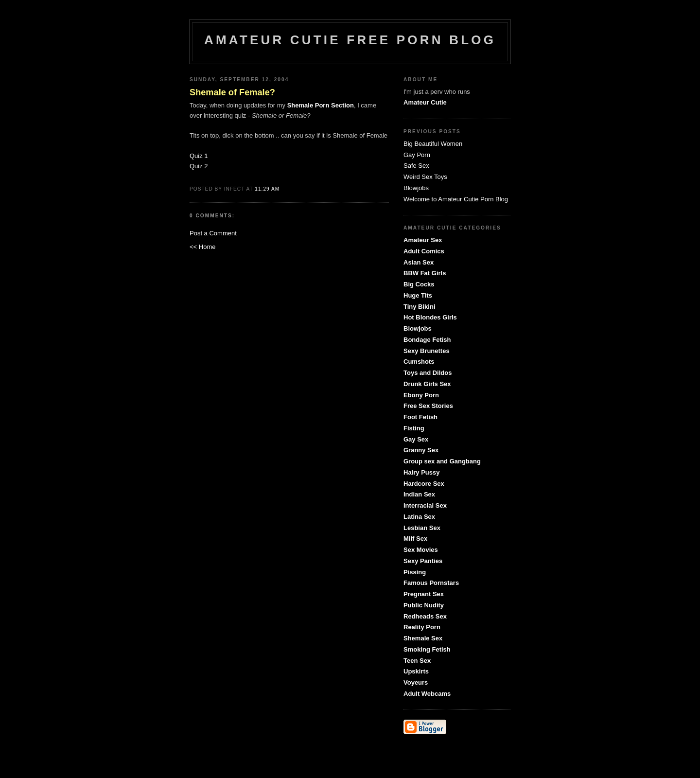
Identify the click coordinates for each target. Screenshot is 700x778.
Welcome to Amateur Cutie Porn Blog (456, 199)
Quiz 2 (199, 166)
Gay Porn (417, 155)
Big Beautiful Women (433, 144)
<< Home (202, 247)
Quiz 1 (199, 156)
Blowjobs (416, 188)
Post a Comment (213, 233)
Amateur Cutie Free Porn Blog (350, 40)
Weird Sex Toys (425, 177)
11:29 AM (267, 189)
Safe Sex (416, 166)
